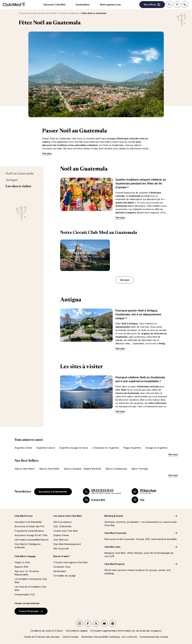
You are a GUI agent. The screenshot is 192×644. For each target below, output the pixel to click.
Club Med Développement (67, 544)
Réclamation (60, 571)
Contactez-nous (62, 567)
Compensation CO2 (25, 594)
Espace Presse (61, 535)
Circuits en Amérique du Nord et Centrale (37, 13)
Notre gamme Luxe (110, 5)
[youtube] (104, 624)
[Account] (177, 4)
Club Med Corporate (115, 533)
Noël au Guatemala (20, 174)
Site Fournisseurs (62, 522)
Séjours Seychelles (49, 469)
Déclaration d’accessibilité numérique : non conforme (109, 637)
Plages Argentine (132, 448)
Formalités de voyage (64, 576)
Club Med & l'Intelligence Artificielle (28, 546)
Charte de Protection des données (42, 637)
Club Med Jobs (112, 547)
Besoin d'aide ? (62, 556)
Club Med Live (61, 540)
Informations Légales (77, 631)
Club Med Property (115, 564)
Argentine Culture (46, 448)
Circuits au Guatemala (69, 13)
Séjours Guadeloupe (116, 469)
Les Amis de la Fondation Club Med (30, 588)
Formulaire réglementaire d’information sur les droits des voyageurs (126, 631)
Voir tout (173, 454)
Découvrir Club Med (54, 5)
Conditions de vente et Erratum (47, 631)
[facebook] (88, 624)
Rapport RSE (21, 567)
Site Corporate (61, 549)
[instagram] (79, 624)
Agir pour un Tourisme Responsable (27, 573)
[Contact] (185, 4)
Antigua (12, 180)
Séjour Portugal (139, 469)
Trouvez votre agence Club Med (70, 562)
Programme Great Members (29, 531)
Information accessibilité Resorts (32, 540)
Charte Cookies (70, 637)
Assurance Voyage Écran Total (31, 535)
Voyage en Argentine (156, 448)
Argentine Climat (23, 448)
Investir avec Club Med (65, 531)
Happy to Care (22, 562)
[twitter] (96, 624)
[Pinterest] (113, 624)
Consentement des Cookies (154, 637)
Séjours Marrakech (25, 469)
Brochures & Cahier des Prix (29, 526)
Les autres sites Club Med (67, 516)
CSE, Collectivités (62, 526)
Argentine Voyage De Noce (74, 448)
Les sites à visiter (19, 186)
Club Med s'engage (25, 556)
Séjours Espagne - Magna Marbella (82, 469)
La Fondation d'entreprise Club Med (31, 581)
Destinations (83, 5)
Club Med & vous (24, 516)
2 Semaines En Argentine (106, 448)
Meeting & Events (114, 516)
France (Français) (31, 611)
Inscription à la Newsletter (53, 492)
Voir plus (47, 153)
